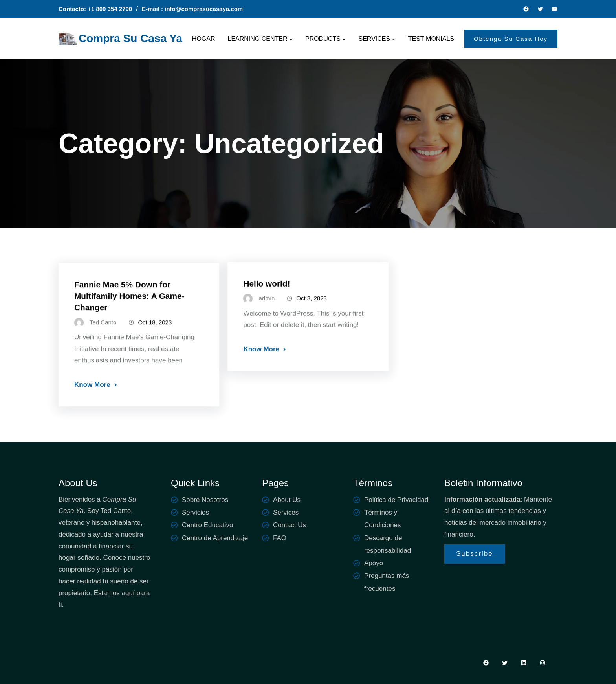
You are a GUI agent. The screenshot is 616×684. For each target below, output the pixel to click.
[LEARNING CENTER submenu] (291, 39)
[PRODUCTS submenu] (344, 39)
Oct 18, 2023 (155, 331)
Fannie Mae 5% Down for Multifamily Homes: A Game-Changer (129, 305)
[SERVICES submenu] (394, 39)
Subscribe (475, 554)
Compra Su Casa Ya (130, 38)
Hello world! (267, 290)
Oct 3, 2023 (312, 305)
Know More (92, 394)
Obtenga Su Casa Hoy (511, 39)
